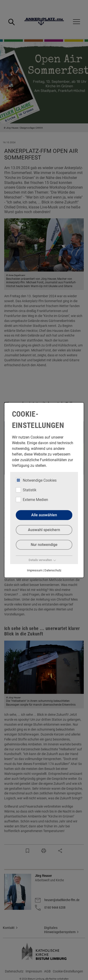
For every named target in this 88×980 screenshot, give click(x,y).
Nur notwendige (44, 545)
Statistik (26, 490)
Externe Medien (32, 499)
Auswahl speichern (44, 530)
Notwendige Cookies (36, 480)
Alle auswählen (44, 515)
